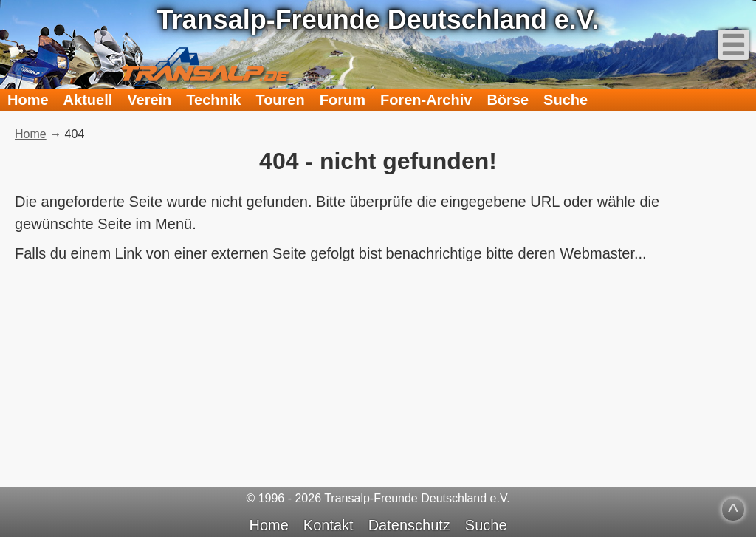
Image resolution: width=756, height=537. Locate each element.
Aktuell (88, 100)
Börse (508, 100)
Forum (343, 100)
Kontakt (329, 525)
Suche (566, 100)
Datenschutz (409, 525)
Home (28, 100)
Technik (213, 100)
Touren (280, 100)
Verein (149, 100)
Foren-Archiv (426, 100)
